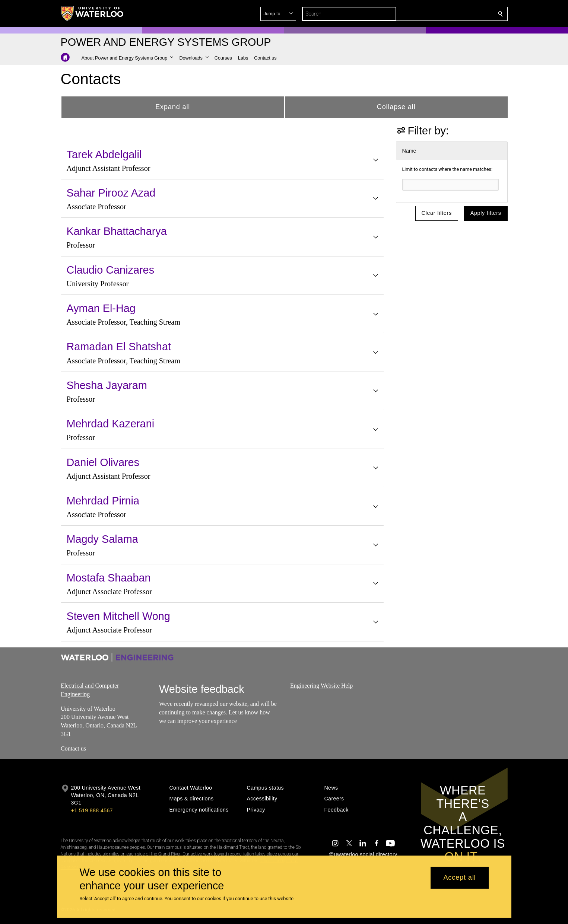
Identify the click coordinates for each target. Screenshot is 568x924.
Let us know (243, 712)
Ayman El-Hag (101, 308)
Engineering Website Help (321, 686)
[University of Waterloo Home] (92, 13)
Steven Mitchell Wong (118, 616)
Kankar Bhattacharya (117, 231)
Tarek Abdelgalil (104, 154)
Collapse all (396, 107)
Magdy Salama (102, 539)
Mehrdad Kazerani (111, 424)
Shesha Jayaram (107, 385)
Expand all (173, 107)
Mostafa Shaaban (109, 578)
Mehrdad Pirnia (103, 501)
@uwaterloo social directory (363, 854)
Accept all (459, 878)
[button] (447, 14)
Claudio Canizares (111, 270)
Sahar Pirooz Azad (111, 193)
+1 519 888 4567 (92, 810)
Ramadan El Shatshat (119, 347)
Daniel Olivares (103, 462)
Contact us (73, 748)
